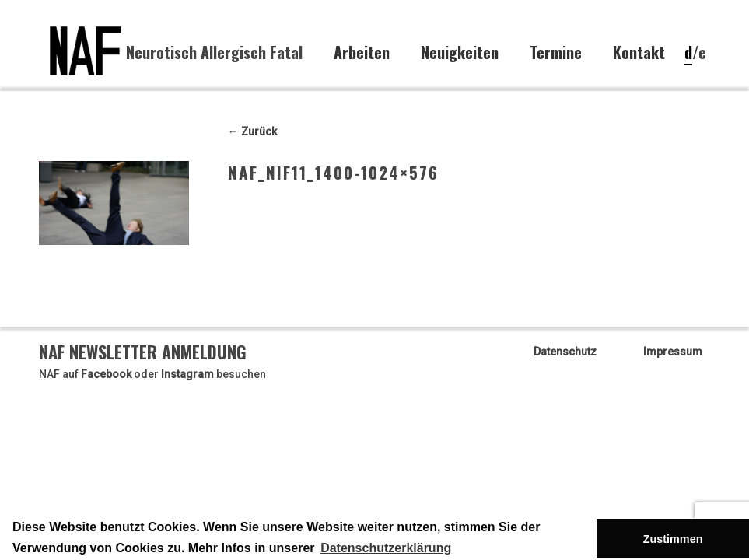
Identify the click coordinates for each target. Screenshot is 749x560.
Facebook (106, 374)
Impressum (673, 352)
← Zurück (252, 131)
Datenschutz (565, 352)
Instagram (187, 374)
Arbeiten (362, 52)
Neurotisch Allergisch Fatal (214, 52)
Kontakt (639, 52)
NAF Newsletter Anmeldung (143, 352)
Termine (556, 52)
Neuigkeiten (460, 52)
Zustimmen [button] (673, 539)
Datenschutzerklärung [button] (386, 548)
